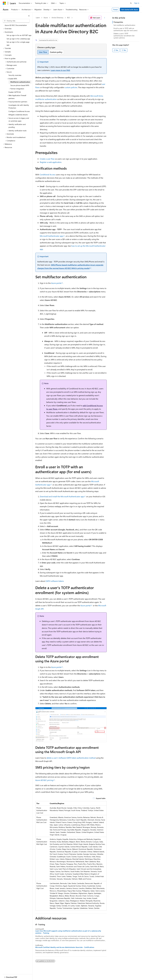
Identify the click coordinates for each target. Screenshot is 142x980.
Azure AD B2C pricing (44, 780)
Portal (115, 10)
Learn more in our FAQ (60, 70)
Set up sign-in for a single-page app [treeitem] (18, 43)
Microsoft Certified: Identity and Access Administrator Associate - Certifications (65, 947)
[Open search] (131, 3)
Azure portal (56, 283)
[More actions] (105, 18)
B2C (69, 18)
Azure (46, 18)
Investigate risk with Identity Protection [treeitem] (19, 107)
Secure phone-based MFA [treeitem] (20, 85)
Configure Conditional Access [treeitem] (19, 111)
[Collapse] (29, 16)
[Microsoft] (4, 3)
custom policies (71, 87)
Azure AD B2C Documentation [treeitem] (16, 25)
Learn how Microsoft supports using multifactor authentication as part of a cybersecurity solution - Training (68, 932)
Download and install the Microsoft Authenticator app (62, 496)
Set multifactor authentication (124, 25)
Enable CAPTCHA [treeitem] (15, 92)
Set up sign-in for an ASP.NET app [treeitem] (19, 35)
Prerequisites (118, 22)
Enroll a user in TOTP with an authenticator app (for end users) (125, 29)
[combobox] (16, 21)
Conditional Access (47, 174)
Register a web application (51, 162)
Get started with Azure (130, 10)
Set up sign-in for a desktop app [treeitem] (18, 39)
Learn (38, 18)
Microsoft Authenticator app (51, 236)
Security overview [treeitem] (15, 75)
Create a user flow (47, 159)
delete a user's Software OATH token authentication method (71, 758)
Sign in (137, 3)
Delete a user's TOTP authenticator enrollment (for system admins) (124, 36)
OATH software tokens (55, 581)
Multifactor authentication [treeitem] (20, 82)
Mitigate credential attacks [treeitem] (18, 115)
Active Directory (57, 18)
